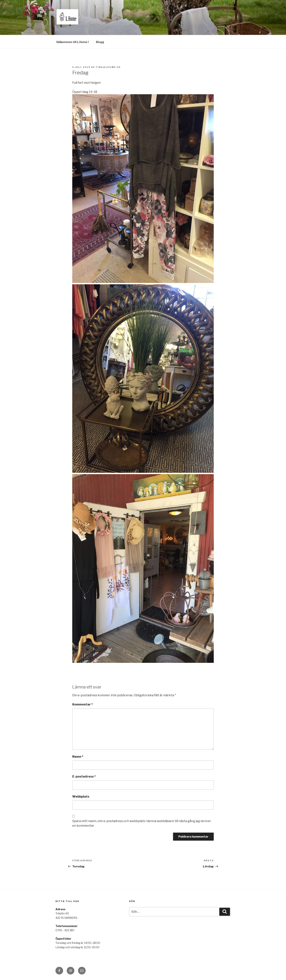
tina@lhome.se (108, 67)
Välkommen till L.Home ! (72, 42)
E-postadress (84, 776)
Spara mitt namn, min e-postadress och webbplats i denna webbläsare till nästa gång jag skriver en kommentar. (142, 823)
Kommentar (83, 704)
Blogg (100, 42)
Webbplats (81, 797)
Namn (78, 757)
